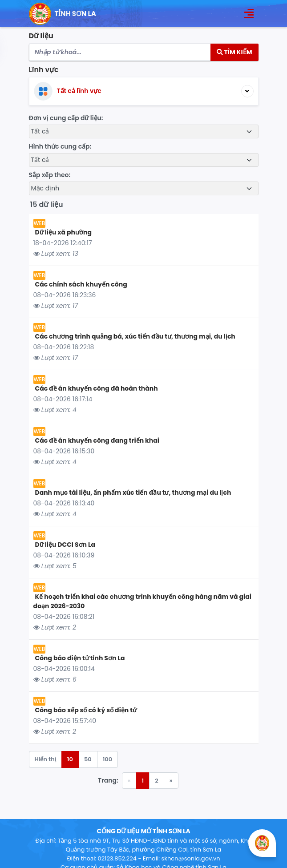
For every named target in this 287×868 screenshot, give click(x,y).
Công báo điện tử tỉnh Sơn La (80, 658)
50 (88, 759)
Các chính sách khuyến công (81, 284)
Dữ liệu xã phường (63, 232)
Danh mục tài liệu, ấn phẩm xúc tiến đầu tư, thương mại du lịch (133, 493)
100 (108, 759)
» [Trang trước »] (171, 781)
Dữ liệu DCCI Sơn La (65, 545)
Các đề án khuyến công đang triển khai (97, 440)
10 (70, 759)
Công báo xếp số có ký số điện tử (86, 710)
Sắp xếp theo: (50, 175)
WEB (40, 223)
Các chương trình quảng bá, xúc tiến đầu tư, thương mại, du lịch (135, 336)
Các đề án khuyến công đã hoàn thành (97, 388)
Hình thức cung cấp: (60, 146)
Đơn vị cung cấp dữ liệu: (66, 118)
